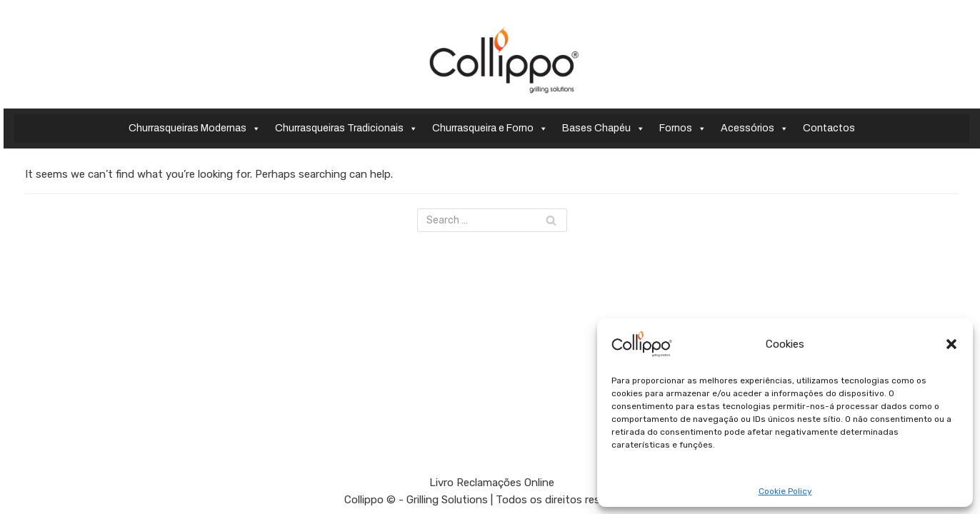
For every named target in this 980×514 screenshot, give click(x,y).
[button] (951, 344)
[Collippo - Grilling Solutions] (504, 60)
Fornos (683, 128)
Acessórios (755, 128)
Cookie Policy (785, 492)
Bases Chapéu (604, 128)
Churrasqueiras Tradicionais (346, 128)
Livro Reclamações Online (492, 483)
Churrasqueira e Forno (490, 128)
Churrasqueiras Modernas (195, 128)
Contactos (829, 128)
